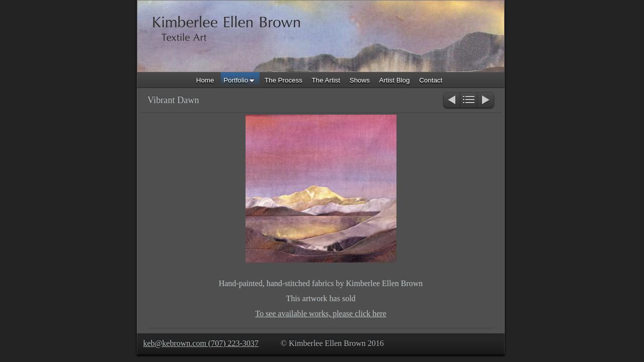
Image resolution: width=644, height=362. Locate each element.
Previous (451, 101)
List (469, 101)
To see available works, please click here (321, 313)
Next (486, 101)
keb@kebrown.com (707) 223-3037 (201, 343)
